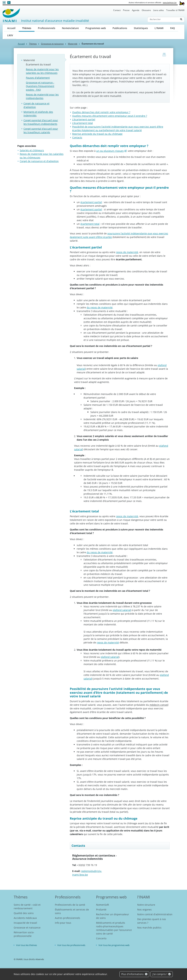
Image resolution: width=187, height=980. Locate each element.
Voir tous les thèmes (27, 945)
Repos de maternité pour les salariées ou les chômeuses (42, 71)
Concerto (101, 938)
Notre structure (146, 905)
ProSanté (101, 910)
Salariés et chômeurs (32, 150)
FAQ (173, 28)
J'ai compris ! (162, 974)
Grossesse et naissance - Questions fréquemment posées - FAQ (40, 86)
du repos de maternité (100, 307)
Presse (126, 10)
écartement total (90, 224)
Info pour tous (63, 923)
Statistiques (141, 28)
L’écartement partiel (84, 119)
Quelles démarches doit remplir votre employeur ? (101, 112)
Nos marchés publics (149, 928)
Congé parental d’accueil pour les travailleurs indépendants (41, 122)
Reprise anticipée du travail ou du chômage (97, 134)
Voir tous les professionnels (71, 945)
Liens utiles (159, 10)
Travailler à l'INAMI (175, 10)
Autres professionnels (68, 918)
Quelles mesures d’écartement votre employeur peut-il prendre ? (110, 116)
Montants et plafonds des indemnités (38, 114)
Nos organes (144, 910)
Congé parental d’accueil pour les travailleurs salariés (41, 131)
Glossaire (146, 10)
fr (9, 3)
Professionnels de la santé (70, 905)
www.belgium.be (170, 3)
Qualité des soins (24, 913)
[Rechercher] (163, 19)
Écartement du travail (38, 64)
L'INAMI (159, 28)
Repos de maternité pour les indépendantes (42, 96)
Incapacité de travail (25, 923)
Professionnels (47, 28)
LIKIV (10, 35)
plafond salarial (122, 610)
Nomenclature (70, 28)
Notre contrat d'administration (155, 914)
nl (4, 3)
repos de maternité (108, 642)
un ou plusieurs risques (110, 151)
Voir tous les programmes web (114, 945)
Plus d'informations (134, 974)
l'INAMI (144, 897)
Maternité (73, 44)
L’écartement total (83, 123)
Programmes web (96, 28)
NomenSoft (103, 905)
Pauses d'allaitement (38, 78)
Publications (120, 28)
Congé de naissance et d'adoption (36, 105)
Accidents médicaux (25, 918)
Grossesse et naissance (52, 44)
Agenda (136, 10)
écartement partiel (91, 202)
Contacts (77, 137)
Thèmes (28, 28)
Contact (117, 10)
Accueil (11, 28)
